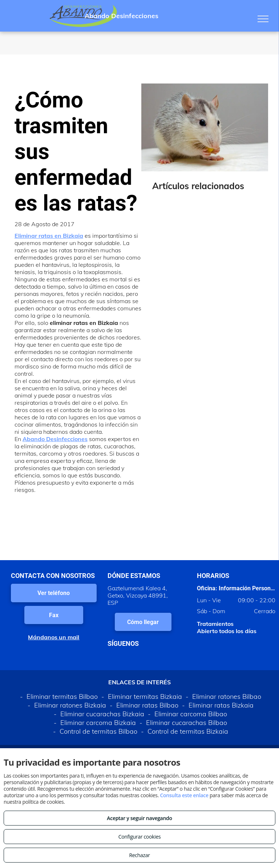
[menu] (263, 19)
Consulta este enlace (184, 795)
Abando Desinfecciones (55, 439)
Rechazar (139, 855)
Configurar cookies (140, 837)
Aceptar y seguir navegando (139, 818)
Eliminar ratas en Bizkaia (49, 236)
